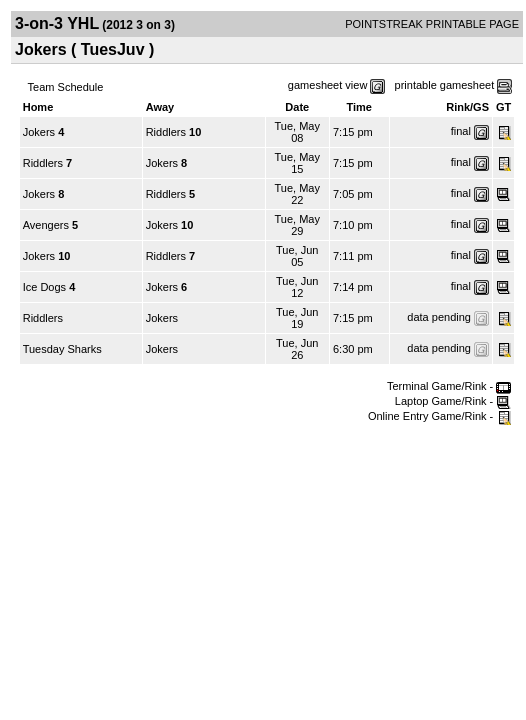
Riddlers (166, 132)
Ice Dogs (44, 287)
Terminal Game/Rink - (449, 386)
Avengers (46, 225)
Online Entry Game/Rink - (439, 416)
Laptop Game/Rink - (453, 401)
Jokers (39, 132)
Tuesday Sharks (62, 349)
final (461, 131)
